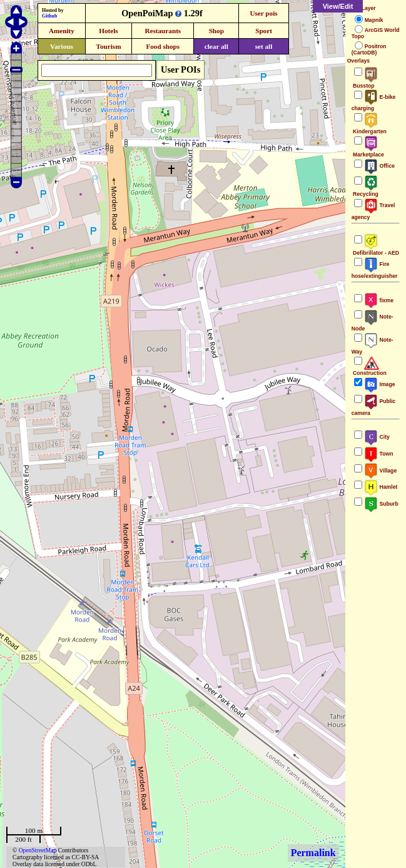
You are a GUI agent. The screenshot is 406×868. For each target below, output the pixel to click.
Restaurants (163, 31)
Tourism (108, 46)
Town (379, 454)
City (377, 437)
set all (264, 46)
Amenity (62, 31)
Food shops (163, 46)
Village (381, 471)
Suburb (381, 504)
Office (379, 166)
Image (380, 384)
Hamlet (381, 487)
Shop (216, 31)
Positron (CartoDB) (369, 49)
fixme (379, 300)
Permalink (313, 853)
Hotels (108, 31)
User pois (263, 13)
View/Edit (338, 6)
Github (49, 16)
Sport (264, 31)
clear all (216, 46)
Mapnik (374, 20)
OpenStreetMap (38, 850)
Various (62, 46)
